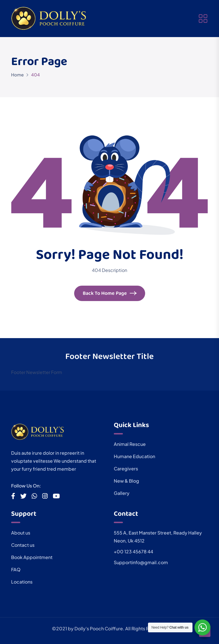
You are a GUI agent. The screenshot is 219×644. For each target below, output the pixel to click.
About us (21, 533)
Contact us (23, 545)
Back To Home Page (110, 294)
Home (17, 75)
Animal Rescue (130, 444)
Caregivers (126, 469)
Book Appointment (32, 557)
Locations (22, 582)
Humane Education (134, 456)
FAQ (16, 569)
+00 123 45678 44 (133, 551)
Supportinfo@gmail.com (141, 562)
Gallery (122, 493)
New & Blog (126, 481)
